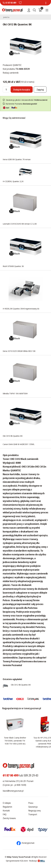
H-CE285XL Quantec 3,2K (13, 181)
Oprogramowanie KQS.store (17, 861)
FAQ (5, 814)
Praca (31, 803)
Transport (33, 814)
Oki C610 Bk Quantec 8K (13, 436)
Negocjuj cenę (34, 811)
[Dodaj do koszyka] (22, 89)
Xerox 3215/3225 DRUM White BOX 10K (19, 351)
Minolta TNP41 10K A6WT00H (15, 393)
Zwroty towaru (9, 818)
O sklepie (7, 803)
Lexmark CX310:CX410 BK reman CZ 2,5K (20, 224)
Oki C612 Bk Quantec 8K (21, 685)
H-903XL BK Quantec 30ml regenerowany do (21, 309)
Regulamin (7, 807)
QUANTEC (17, 65)
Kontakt (6, 811)
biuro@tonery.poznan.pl (13, 791)
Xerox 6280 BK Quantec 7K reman (17, 159)
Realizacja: (37, 861)
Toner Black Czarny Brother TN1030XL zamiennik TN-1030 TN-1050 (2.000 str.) (15, 741)
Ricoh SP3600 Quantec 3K (13, 266)
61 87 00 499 (11, 3)
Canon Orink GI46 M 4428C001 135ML (18, 444)
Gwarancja (33, 807)
